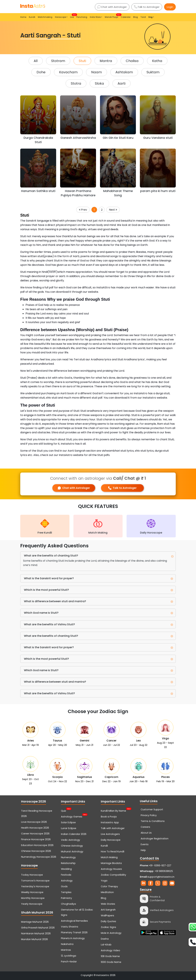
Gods (64, 886)
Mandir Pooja (112, 16)
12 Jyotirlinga (69, 956)
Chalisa (132, 61)
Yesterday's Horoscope (35, 886)
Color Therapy (109, 886)
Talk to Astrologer (147, 7)
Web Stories (108, 904)
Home (23, 17)
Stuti (82, 61)
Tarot (143, 17)
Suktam (153, 72)
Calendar (126, 17)
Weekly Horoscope (32, 892)
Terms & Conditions (153, 821)
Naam (97, 72)
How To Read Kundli (113, 852)
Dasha (105, 939)
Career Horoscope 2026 (35, 834)
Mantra (106, 61)
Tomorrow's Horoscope (35, 881)
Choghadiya (68, 904)
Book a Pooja (109, 817)
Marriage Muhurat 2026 (35, 922)
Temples (66, 892)
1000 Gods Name (111, 962)
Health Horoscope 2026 (35, 828)
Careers (145, 827)
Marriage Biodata (111, 863)
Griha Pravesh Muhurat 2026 (38, 928)
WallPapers (107, 916)
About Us (146, 833)
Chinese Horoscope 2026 (36, 851)
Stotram (58, 61)
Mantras (66, 950)
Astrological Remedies (74, 921)
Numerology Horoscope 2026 (39, 857)
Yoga (104, 881)
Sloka (99, 83)
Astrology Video (110, 950)
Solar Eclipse (68, 822)
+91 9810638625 (156, 871)
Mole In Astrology (111, 933)
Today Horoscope (32, 875)
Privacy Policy (149, 815)
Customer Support (152, 809)
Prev (83, 210)
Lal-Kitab (106, 945)
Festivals (66, 875)
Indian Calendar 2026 (74, 834)
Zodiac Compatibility (113, 875)
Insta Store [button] (95, 17)
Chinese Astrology (72, 846)
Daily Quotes (108, 921)
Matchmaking (45, 17)
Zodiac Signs (108, 927)
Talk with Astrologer (113, 828)
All (36, 61)
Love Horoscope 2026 (34, 822)
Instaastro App (110, 822)
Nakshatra (67, 944)
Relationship (68, 863)
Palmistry (66, 898)
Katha (157, 61)
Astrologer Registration (155, 839)
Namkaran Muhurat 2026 (36, 933)
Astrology (67, 881)
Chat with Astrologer (112, 7)
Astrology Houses (111, 869)
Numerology (68, 857)
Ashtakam (124, 72)
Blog (136, 17)
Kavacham (68, 72)
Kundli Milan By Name (113, 810)
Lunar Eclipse (69, 828)
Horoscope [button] (60, 17)
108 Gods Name (110, 956)
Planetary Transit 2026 (74, 932)
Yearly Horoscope (32, 904)
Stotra (76, 83)
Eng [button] (150, 17)
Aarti (122, 83)
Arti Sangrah (108, 910)
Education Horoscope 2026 (37, 845)
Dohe (41, 72)
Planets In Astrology (73, 938)
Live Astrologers (110, 834)
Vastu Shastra (70, 927)
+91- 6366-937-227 (160, 865)
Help (143, 850)
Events (145, 844)
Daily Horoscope (111, 840)
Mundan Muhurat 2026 (34, 939)
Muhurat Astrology (72, 852)
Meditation (107, 892)
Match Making (109, 857)
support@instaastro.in (161, 877)
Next (113, 210)
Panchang (82, 17)
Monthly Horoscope (33, 898)
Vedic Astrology (71, 840)
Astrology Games (72, 816)
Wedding (66, 869)
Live (73, 16)
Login (170, 7)
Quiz (64, 810)
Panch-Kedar (69, 962)
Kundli (32, 17)
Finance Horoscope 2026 (36, 839)
